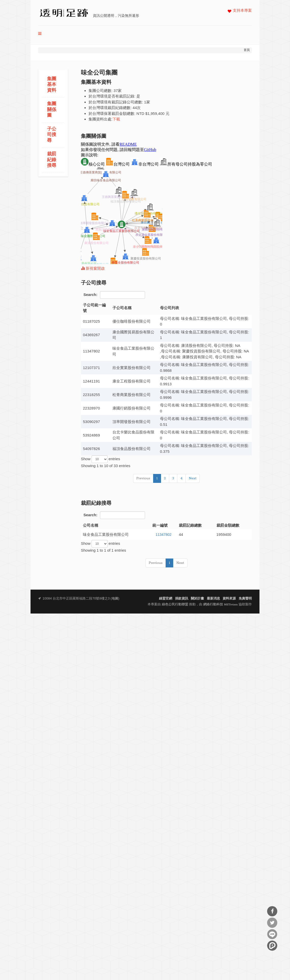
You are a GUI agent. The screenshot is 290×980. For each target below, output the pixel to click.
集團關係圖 (52, 110)
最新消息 (213, 599)
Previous (143, 478)
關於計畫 (197, 599)
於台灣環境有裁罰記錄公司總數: (116, 102)
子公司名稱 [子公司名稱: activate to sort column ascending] (122, 308)
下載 (116, 120)
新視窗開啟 (93, 269)
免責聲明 (245, 599)
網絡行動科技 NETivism (221, 604)
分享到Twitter (272, 923)
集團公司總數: (100, 91)
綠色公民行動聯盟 (175, 604)
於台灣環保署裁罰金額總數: (112, 113)
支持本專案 (242, 11)
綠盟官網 (166, 599)
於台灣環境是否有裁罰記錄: (112, 96)
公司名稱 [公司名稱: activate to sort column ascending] (91, 525)
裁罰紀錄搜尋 (52, 160)
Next (193, 478)
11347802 (164, 535)
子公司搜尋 (52, 135)
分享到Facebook (272, 911)
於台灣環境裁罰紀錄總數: (110, 108)
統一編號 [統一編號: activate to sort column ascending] (160, 525)
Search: (114, 295)
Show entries (100, 459)
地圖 (115, 599)
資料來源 (229, 599)
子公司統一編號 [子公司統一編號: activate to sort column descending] (94, 308)
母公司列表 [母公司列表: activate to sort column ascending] (170, 308)
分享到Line (272, 934)
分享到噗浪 (272, 946)
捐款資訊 (182, 599)
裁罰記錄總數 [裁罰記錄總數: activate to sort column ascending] (190, 525)
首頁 (247, 50)
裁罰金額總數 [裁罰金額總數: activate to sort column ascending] (228, 525)
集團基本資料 (52, 85)
